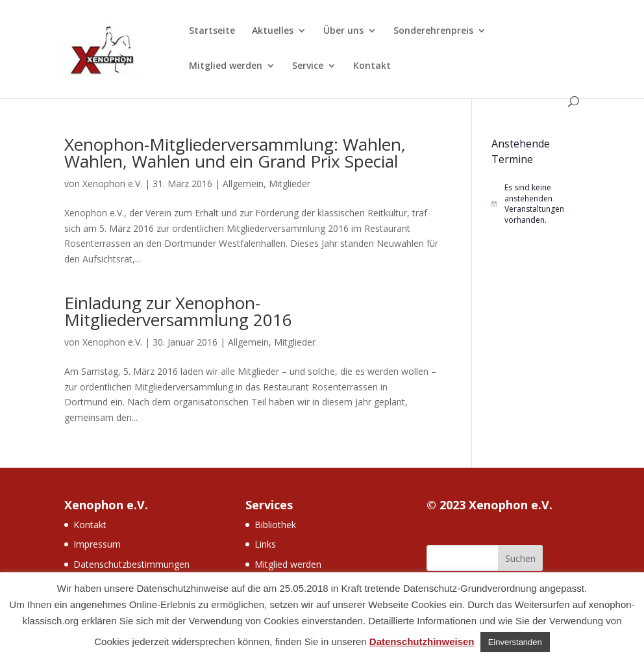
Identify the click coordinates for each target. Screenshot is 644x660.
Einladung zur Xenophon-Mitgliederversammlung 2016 (178, 311)
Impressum (97, 544)
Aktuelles (273, 31)
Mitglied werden (226, 66)
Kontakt (372, 66)
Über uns (343, 31)
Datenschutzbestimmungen (131, 564)
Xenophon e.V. (112, 184)
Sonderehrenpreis (433, 31)
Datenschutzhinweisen (422, 641)
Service (308, 66)
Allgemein (243, 184)
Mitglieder (290, 184)
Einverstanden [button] (515, 642)
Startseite (212, 31)
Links (265, 544)
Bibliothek (275, 525)
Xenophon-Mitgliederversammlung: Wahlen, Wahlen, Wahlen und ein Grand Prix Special (235, 153)
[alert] (536, 204)
